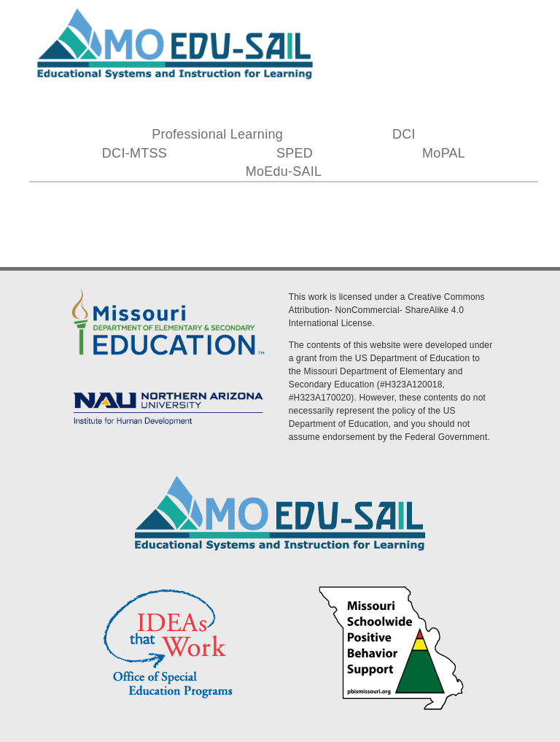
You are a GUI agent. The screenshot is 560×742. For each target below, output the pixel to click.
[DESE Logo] (168, 288)
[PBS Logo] (392, 588)
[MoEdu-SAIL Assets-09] (168, 390)
